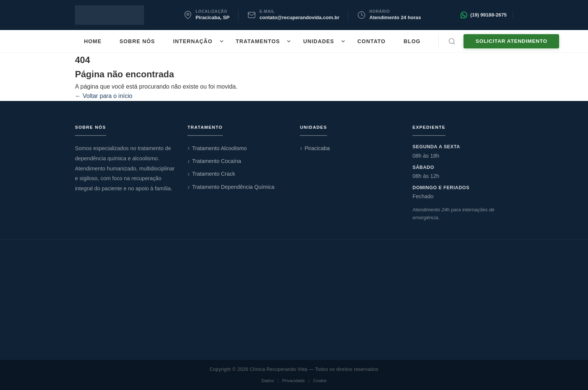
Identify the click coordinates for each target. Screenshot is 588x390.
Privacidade (294, 381)
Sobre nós (137, 41)
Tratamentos (258, 41)
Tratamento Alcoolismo (219, 148)
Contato (371, 41)
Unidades (319, 41)
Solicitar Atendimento (511, 41)
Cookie (320, 381)
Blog (412, 41)
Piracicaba (317, 148)
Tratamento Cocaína (217, 161)
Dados (268, 381)
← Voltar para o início (104, 96)
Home (93, 41)
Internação (193, 41)
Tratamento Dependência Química (233, 187)
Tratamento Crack (214, 174)
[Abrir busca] (452, 41)
